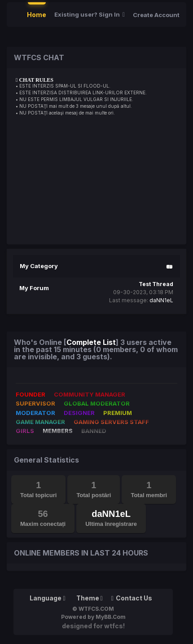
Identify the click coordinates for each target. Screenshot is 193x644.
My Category (39, 266)
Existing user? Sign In (90, 14)
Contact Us (132, 598)
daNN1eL (161, 300)
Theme (90, 598)
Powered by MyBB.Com (93, 617)
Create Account (156, 15)
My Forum (34, 288)
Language (47, 598)
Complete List (91, 342)
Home (37, 15)
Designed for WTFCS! (93, 626)
